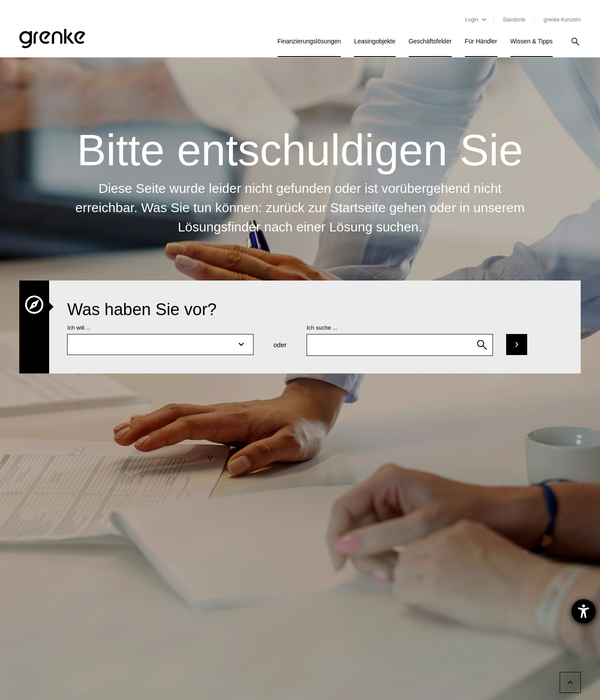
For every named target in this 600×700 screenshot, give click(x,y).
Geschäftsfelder (430, 41)
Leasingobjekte (375, 41)
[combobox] (400, 345)
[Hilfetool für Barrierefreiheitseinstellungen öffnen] (584, 611)
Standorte (514, 20)
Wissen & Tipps (532, 41)
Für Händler (481, 41)
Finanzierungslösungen (309, 41)
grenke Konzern (562, 20)
